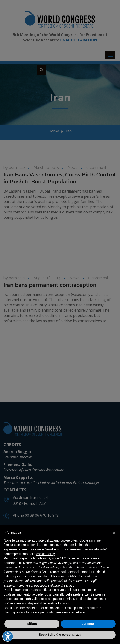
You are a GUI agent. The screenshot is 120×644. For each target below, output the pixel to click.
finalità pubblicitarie (51, 576)
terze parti (75, 558)
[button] (114, 533)
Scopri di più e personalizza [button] (60, 635)
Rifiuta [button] (32, 624)
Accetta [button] (88, 624)
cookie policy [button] (45, 554)
